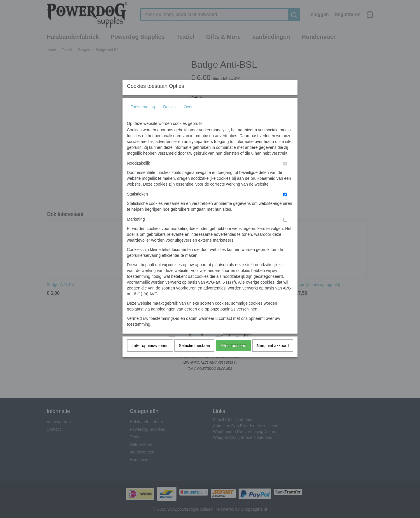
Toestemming (143, 118)
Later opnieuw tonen (150, 357)
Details (169, 118)
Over (188, 118)
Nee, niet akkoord (273, 357)
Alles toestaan (233, 357)
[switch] (285, 175)
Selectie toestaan (194, 357)
